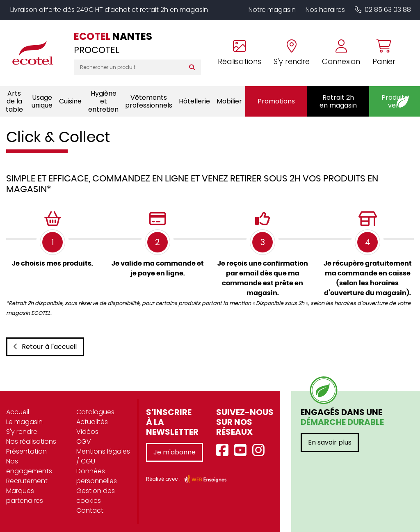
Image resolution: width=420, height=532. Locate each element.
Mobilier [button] (229, 101)
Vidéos (87, 432)
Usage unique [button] (42, 101)
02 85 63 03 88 (383, 10)
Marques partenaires (25, 496)
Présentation (26, 451)
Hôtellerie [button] (194, 101)
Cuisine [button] (70, 101)
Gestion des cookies (96, 496)
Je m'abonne (175, 452)
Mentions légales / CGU (103, 456)
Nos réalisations (31, 441)
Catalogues (95, 412)
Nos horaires (325, 10)
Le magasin (24, 422)
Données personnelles (97, 476)
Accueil (18, 412)
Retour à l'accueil (45, 347)
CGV (84, 441)
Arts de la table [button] (14, 101)
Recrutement (27, 481)
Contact (90, 510)
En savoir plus (330, 442)
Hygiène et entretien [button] (103, 101)
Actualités (92, 422)
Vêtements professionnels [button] (149, 101)
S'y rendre (22, 432)
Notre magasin (272, 10)
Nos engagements (29, 466)
